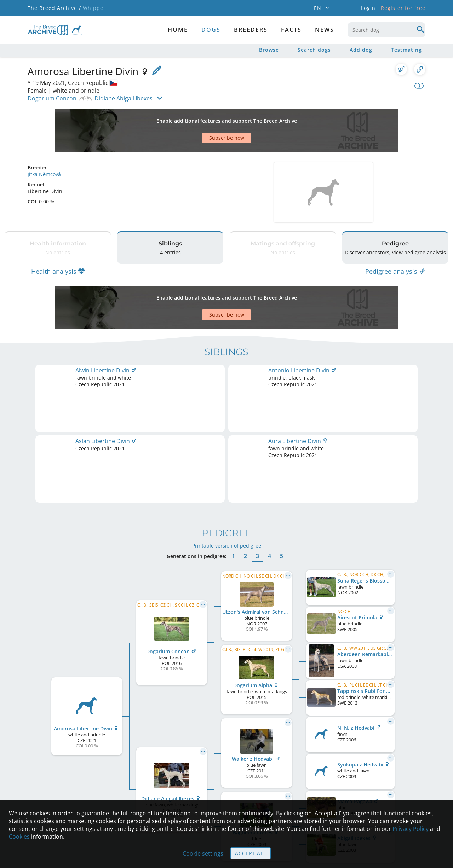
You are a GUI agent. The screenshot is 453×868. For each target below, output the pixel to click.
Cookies (19, 837)
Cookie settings (203, 853)
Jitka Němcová (44, 149)
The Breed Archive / (54, 8)
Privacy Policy (411, 829)
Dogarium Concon (52, 98)
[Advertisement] (199, 118)
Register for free (403, 8)
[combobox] (386, 30)
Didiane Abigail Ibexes (124, 98)
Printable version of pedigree (227, 418)
